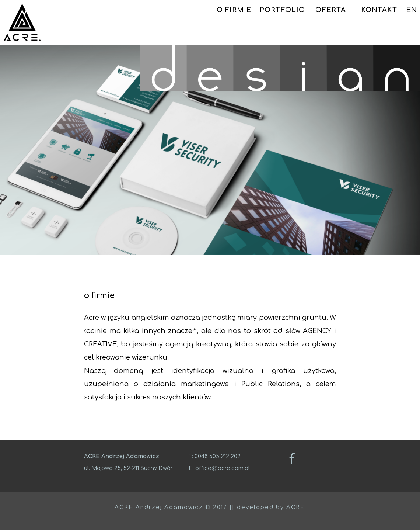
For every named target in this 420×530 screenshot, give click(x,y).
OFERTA (331, 10)
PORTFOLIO (282, 10)
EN (412, 10)
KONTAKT (379, 10)
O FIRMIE (234, 10)
